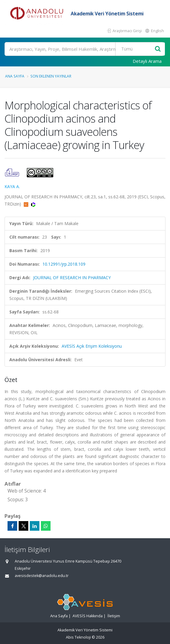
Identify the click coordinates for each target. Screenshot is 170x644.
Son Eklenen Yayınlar (51, 76)
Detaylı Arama (147, 61)
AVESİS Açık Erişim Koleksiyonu (92, 346)
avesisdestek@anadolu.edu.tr (42, 576)
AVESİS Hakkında (88, 616)
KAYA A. (12, 186)
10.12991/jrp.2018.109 (64, 264)
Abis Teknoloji (78, 637)
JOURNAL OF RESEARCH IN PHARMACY (72, 278)
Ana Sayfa (15, 76)
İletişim (114, 616)
